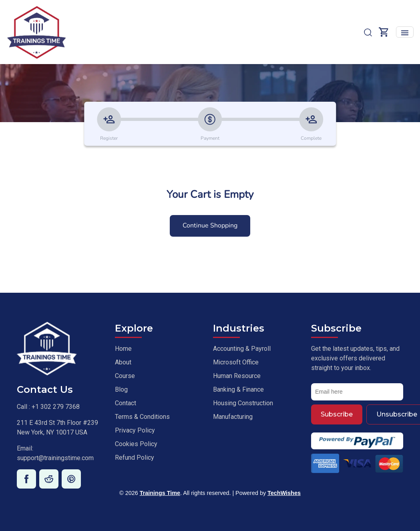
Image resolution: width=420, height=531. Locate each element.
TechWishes (284, 493)
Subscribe (337, 414)
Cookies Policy (136, 444)
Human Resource (237, 376)
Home (123, 349)
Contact (126, 403)
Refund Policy (135, 458)
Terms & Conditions (142, 417)
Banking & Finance (238, 389)
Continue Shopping (210, 225)
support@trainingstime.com (55, 458)
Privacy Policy (135, 430)
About (123, 362)
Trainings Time (160, 493)
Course (125, 376)
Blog (121, 389)
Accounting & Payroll (242, 349)
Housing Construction (243, 403)
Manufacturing (233, 417)
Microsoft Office (236, 362)
